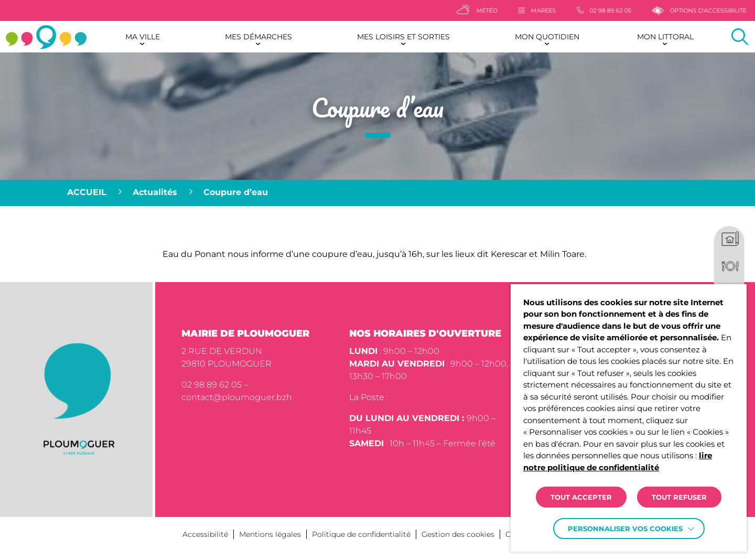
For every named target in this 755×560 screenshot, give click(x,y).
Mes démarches (258, 37)
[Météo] (494, 10)
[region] (377, 193)
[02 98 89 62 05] (621, 10)
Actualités (155, 192)
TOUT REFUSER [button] (679, 497)
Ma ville (143, 37)
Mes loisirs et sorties (403, 37)
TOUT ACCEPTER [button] (581, 497)
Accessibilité (205, 534)
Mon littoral (665, 37)
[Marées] (554, 10)
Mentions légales (270, 534)
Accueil (87, 192)
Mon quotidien (547, 37)
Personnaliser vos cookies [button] (625, 529)
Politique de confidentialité (361, 534)
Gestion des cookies (458, 534)
